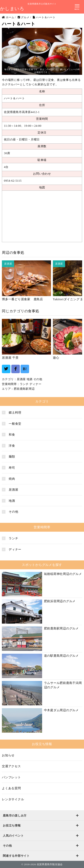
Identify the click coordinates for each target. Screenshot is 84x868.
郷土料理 (15, 413)
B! (25, 369)
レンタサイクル (13, 799)
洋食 (12, 446)
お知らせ (8, 755)
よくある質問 (11, 788)
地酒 (30, 379)
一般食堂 (15, 424)
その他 (38, 379)
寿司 (12, 468)
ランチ (24, 384)
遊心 (56, 358)
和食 (12, 435)
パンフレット (11, 777)
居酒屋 (21, 379)
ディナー (35, 384)
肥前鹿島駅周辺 (24, 389)
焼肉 (12, 479)
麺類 (12, 457)
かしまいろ (12, 9)
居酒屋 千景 (10, 358)
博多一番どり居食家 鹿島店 (22, 299)
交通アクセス (11, 766)
